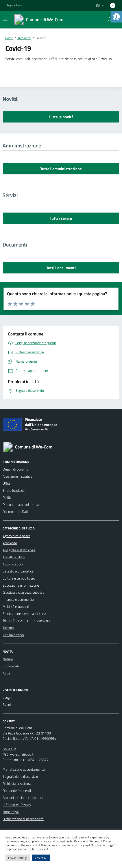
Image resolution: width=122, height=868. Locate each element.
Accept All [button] (41, 858)
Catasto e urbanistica (18, 571)
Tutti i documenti (61, 268)
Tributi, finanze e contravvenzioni (27, 621)
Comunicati (11, 666)
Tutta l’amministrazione (61, 169)
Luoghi (7, 697)
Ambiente (10, 543)
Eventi (7, 704)
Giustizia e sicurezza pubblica (23, 592)
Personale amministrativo (21, 505)
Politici (7, 497)
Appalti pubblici (14, 557)
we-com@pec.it (22, 754)
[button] (116, 17)
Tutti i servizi (61, 218)
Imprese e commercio (18, 599)
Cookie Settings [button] (18, 858)
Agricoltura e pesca (17, 536)
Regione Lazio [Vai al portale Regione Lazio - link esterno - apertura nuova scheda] (14, 5)
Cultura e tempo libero (19, 578)
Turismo (8, 628)
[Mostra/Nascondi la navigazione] (5, 19)
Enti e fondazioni (15, 490)
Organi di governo (16, 469)
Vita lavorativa (13, 635)
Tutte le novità (61, 117)
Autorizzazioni (13, 564)
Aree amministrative (18, 476)
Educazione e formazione (21, 585)
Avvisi (7, 673)
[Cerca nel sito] (110, 20)
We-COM (9, 749)
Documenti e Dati (15, 512)
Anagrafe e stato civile (19, 550)
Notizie (8, 659)
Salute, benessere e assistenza (25, 614)
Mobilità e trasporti (16, 606)
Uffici (6, 483)
